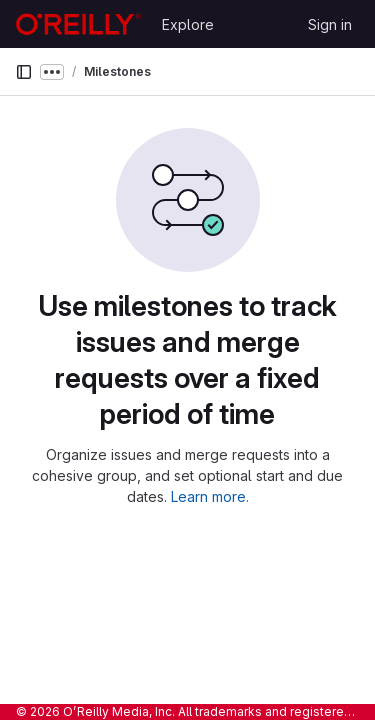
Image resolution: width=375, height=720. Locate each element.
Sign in (330, 24)
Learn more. (210, 496)
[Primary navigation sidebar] (24, 72)
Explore (188, 24)
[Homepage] (78, 24)
